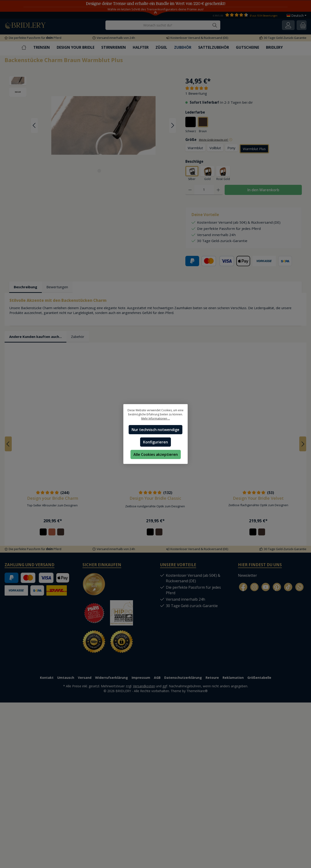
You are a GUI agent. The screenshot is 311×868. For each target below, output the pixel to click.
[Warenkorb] (302, 25)
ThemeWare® (197, 691)
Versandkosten (144, 686)
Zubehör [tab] (78, 337)
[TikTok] (288, 587)
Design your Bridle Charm (53, 498)
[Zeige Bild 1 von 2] (99, 171)
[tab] (25, 287)
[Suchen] (215, 25)
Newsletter (247, 576)
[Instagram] (254, 587)
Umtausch (66, 678)
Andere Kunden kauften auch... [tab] (35, 337)
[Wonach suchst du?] (158, 25)
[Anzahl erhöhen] (218, 190)
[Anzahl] (204, 190)
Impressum (141, 678)
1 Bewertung (196, 93)
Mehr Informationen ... (156, 418)
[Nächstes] (172, 125)
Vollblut (215, 148)
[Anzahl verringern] (190, 190)
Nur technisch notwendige (155, 430)
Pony (231, 148)
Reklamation (233, 678)
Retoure (212, 678)
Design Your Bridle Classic (155, 498)
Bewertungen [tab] (57, 287)
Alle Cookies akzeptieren (156, 454)
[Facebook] (243, 587)
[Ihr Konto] (288, 25)
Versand (85, 678)
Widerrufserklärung (112, 678)
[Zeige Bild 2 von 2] (107, 171)
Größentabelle (259, 678)
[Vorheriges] (34, 125)
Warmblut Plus (254, 149)
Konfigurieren (155, 442)
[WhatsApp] (299, 587)
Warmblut (195, 148)
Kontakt (47, 678)
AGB (157, 678)
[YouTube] (266, 587)
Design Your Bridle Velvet (258, 498)
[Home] (27, 47)
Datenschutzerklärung (183, 678)
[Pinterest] (277, 587)
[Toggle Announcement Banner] (156, 13)
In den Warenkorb (263, 190)
